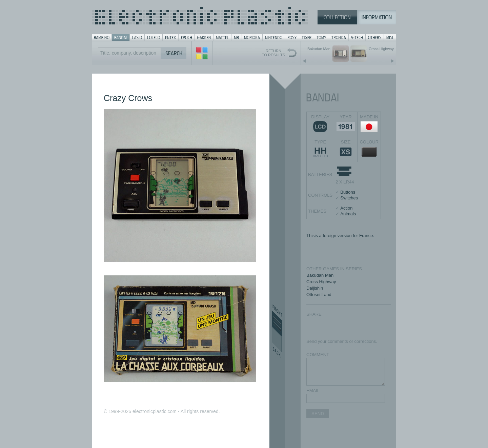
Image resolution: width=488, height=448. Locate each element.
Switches (349, 198)
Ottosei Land (319, 295)
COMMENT (318, 355)
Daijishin (315, 288)
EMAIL (313, 391)
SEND (318, 414)
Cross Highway (321, 282)
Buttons (348, 192)
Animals (348, 214)
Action (346, 208)
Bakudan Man (320, 275)
